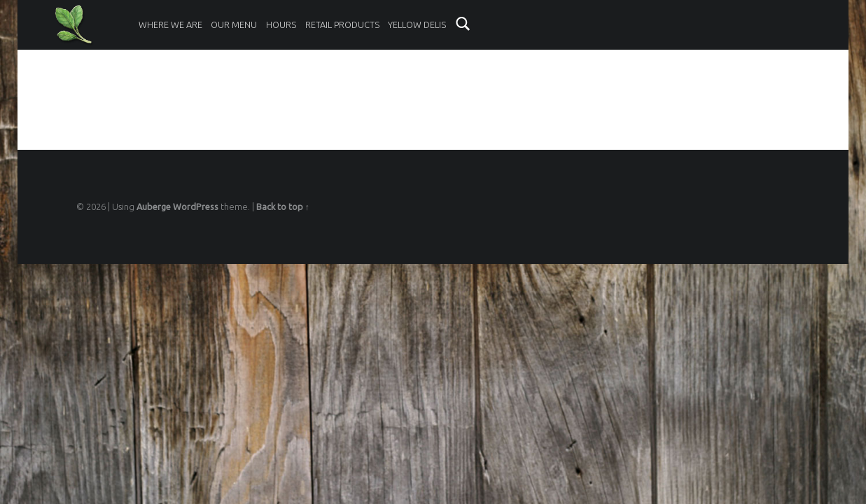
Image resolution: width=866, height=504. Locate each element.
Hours (281, 24)
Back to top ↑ (283, 206)
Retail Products (342, 24)
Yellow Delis (417, 24)
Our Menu (234, 24)
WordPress (196, 206)
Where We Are (170, 24)
